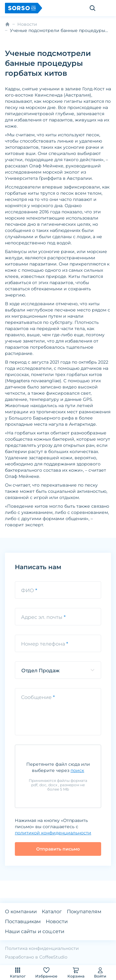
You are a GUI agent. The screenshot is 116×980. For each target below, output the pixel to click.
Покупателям (84, 912)
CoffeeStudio (53, 957)
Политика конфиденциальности (42, 948)
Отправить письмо (58, 849)
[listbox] (58, 670)
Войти (100, 972)
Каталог (18, 972)
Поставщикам (23, 921)
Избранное (46, 972)
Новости (27, 24)
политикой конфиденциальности (53, 833)
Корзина (76, 972)
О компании (21, 912)
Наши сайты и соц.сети (35, 931)
